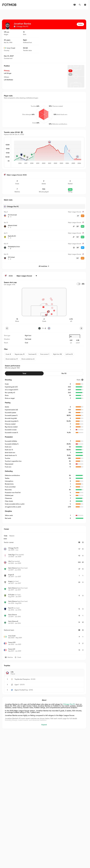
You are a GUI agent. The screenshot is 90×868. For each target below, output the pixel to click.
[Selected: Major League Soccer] (27, 276)
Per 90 (64, 373)
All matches (44, 266)
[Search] (80, 5)
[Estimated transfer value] (22, 132)
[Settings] (85, 5)
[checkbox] (79, 284)
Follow (80, 24)
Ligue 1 (17, 685)
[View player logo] (8, 26)
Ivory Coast (10, 48)
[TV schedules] (75, 5)
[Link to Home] (9, 5)
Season (12, 536)
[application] (48, 152)
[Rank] (80, 380)
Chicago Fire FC (69, 704)
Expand (44, 725)
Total (24, 373)
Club (6, 536)
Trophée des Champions (22, 679)
